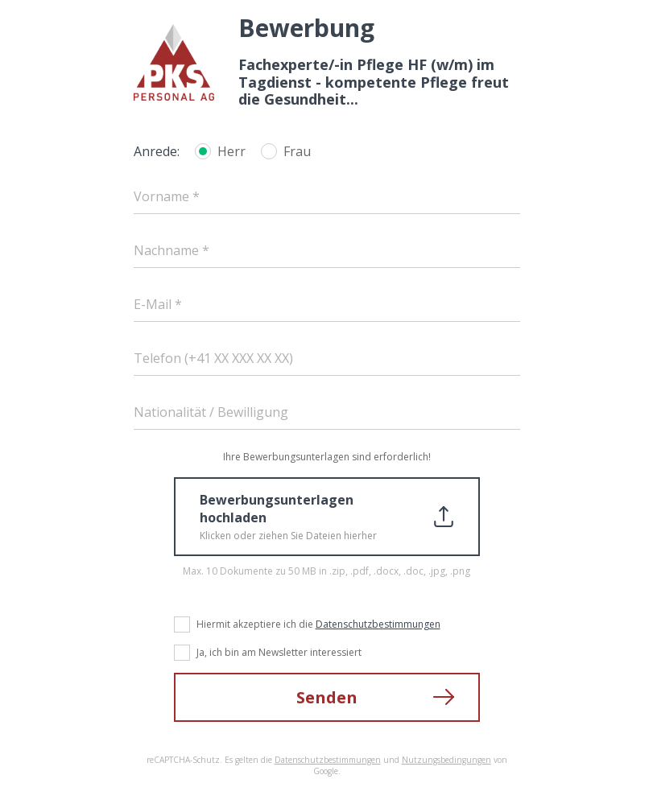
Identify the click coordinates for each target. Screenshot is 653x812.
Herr (231, 151)
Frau (297, 151)
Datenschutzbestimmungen (378, 624)
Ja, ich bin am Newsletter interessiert (279, 652)
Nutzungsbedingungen (446, 760)
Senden (327, 697)
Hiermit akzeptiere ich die (318, 624)
